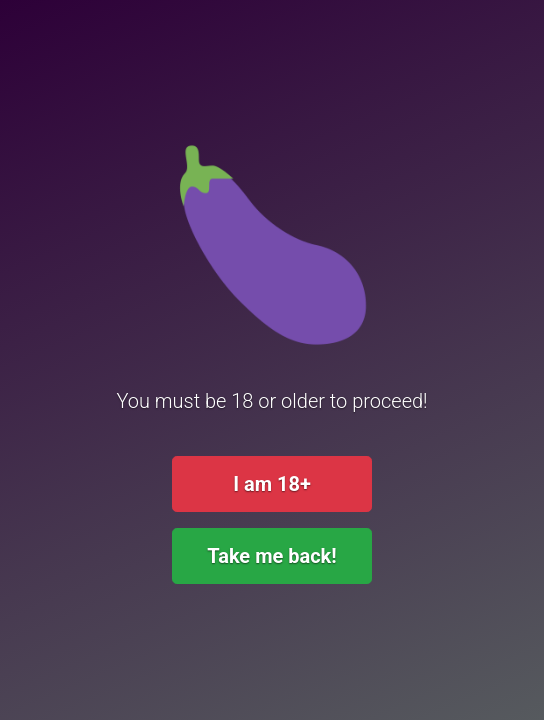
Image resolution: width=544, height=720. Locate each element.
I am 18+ (272, 484)
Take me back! (271, 556)
